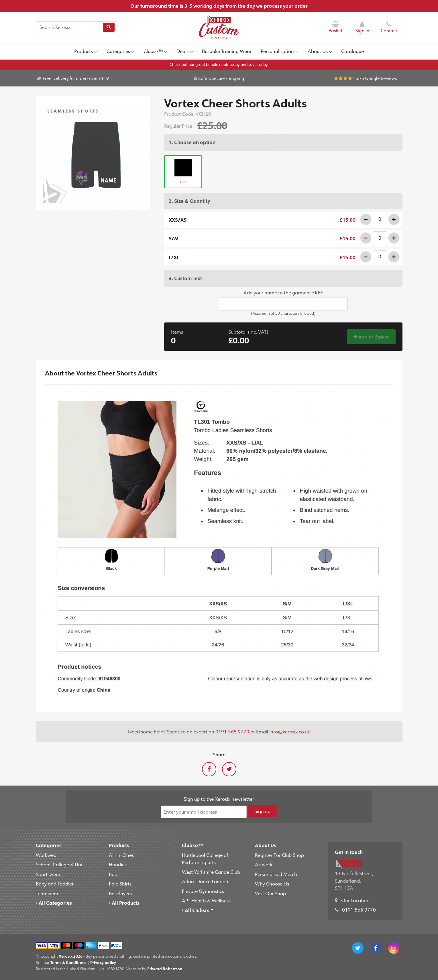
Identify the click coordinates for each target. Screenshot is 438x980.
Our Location (355, 900)
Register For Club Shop (279, 855)
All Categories (54, 903)
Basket (336, 27)
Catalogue (352, 51)
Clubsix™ (155, 51)
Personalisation (279, 51)
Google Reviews (381, 78)
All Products (124, 903)
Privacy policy (103, 962)
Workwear (47, 855)
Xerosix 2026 (71, 956)
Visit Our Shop (270, 893)
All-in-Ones (121, 855)
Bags (114, 874)
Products (86, 51)
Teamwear (47, 893)
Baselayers (120, 893)
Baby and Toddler (55, 883)
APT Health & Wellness (206, 900)
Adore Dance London (205, 881)
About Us (320, 51)
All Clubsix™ (198, 910)
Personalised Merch (276, 874)
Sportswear (48, 874)
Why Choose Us (272, 883)
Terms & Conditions (68, 962)
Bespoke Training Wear (227, 51)
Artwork (264, 864)
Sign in (362, 27)
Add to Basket (371, 336)
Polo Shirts (120, 883)
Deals (185, 51)
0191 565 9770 (232, 731)
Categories (120, 51)
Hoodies (118, 864)
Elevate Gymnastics (203, 891)
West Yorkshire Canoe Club (211, 872)
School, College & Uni (59, 864)
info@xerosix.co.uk (290, 731)
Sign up (262, 811)
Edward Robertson (165, 969)
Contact (389, 27)
